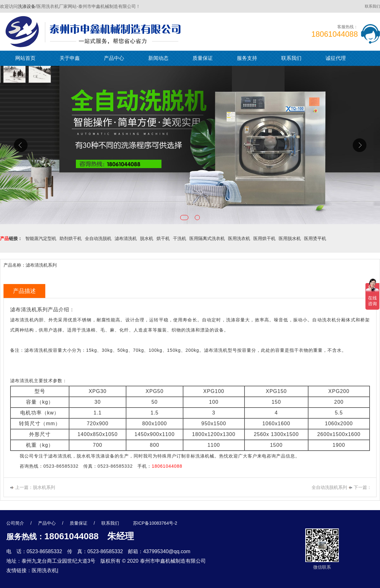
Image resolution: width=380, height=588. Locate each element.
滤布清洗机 (126, 238)
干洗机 (180, 238)
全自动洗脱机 (98, 238)
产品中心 (114, 58)
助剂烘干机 (71, 238)
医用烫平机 (315, 238)
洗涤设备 (27, 6)
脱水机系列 (44, 487)
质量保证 (203, 58)
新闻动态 (158, 58)
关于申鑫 (70, 58)
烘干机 (163, 238)
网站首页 (25, 58)
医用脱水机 (290, 238)
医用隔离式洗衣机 (207, 238)
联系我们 (372, 6)
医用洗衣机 (239, 238)
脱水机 (147, 238)
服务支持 (247, 58)
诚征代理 (336, 58)
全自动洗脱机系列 (329, 487)
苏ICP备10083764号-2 (155, 523)
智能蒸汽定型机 (41, 238)
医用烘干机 (264, 238)
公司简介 (15, 523)
